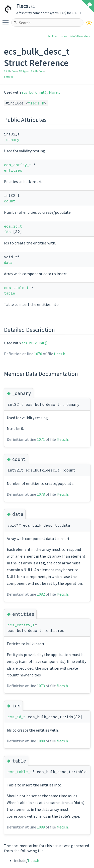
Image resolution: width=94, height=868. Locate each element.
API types (24, 71)
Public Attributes (57, 36)
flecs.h (36, 103)
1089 (41, 827)
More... (54, 92)
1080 (41, 741)
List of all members (79, 36)
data (8, 262)
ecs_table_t (16, 287)
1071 (41, 439)
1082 (41, 594)
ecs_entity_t (18, 165)
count (10, 201)
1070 (38, 354)
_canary (12, 139)
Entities (9, 77)
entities (13, 170)
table (10, 293)
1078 (41, 494)
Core (14, 71)
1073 (41, 686)
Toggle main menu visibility (7, 20)
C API (7, 71)
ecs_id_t (13, 226)
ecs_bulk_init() (34, 92)
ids (7, 232)
